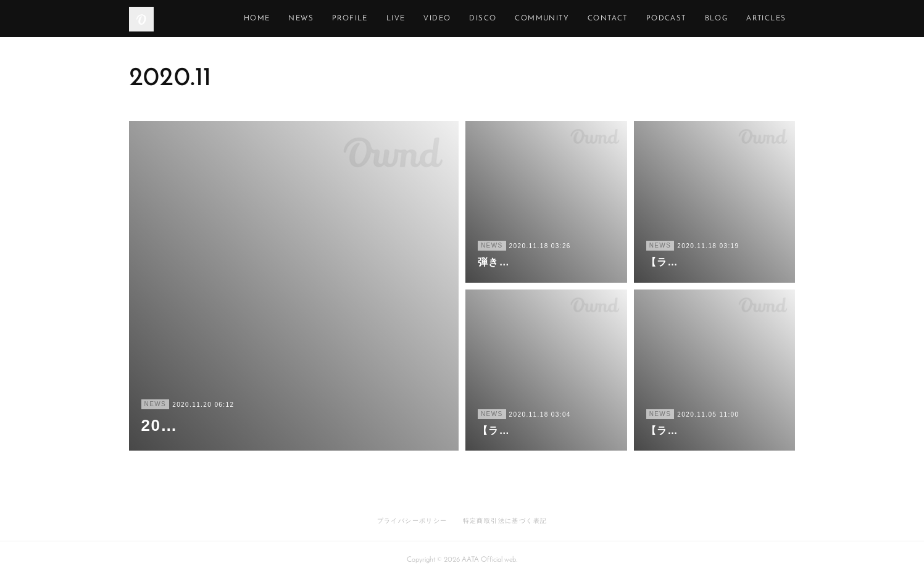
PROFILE (406, 19)
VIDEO (494, 19)
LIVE (452, 19)
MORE (774, 19)
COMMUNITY (599, 19)
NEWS (358, 19)
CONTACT (664, 19)
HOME (313, 19)
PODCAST (722, 19)
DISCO (539, 19)
